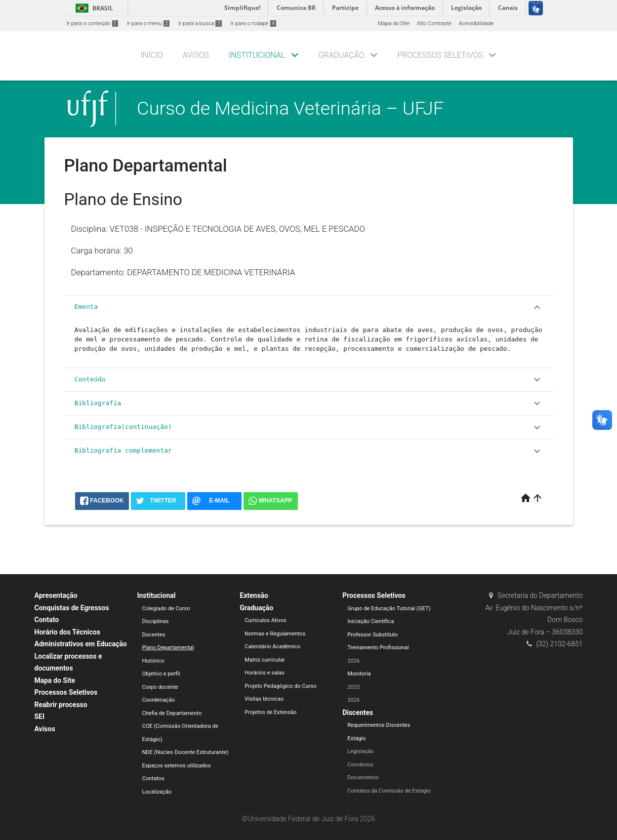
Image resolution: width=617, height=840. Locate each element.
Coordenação (158, 700)
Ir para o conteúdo (92, 23)
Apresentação (56, 595)
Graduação (341, 55)
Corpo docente (160, 687)
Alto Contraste (434, 23)
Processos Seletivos (440, 55)
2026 (353, 661)
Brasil (93, 8)
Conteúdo (309, 379)
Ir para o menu (148, 23)
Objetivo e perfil (161, 674)
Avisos (196, 55)
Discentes (358, 713)
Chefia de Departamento (172, 713)
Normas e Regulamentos (275, 634)
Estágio (356, 738)
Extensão (254, 595)
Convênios (360, 765)
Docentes (153, 635)
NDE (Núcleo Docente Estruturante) (185, 752)
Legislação (361, 751)
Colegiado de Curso (166, 609)
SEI (40, 716)
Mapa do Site (394, 23)
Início (152, 55)
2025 (353, 687)
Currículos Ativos (266, 620)
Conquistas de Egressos (72, 608)
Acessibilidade (476, 23)
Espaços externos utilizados (176, 766)
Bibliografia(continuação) (309, 427)
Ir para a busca (200, 23)
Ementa (309, 307)
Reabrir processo (61, 705)
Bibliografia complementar (309, 451)
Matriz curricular (265, 660)
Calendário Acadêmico (272, 647)
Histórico (153, 661)
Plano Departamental (168, 648)
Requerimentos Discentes (379, 725)
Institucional (257, 55)
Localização (157, 792)
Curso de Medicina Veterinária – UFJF (290, 108)
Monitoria (359, 674)
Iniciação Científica (370, 621)
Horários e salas (265, 673)
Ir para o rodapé (253, 23)
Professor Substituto (372, 635)
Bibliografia (309, 403)
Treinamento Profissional (378, 648)
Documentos (363, 777)
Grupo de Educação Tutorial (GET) (389, 609)
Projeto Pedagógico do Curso (280, 686)
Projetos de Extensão (270, 712)
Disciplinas (155, 621)
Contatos (153, 778)
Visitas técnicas (264, 699)
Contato (47, 620)
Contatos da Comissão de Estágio (389, 791)
